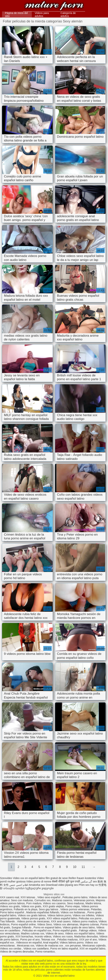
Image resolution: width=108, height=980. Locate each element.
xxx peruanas (73, 946)
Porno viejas (73, 906)
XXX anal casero (61, 921)
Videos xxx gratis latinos (32, 915)
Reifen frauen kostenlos (82, 878)
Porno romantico (45, 952)
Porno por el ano (30, 939)
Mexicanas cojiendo (94, 946)
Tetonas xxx (48, 939)
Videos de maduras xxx (50, 946)
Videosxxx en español (29, 943)
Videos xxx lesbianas (73, 912)
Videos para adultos (42, 15)
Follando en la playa (25, 909)
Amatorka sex (37, 885)
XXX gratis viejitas (53, 906)
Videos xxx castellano (36, 949)
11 (83, 867)
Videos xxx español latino (80, 933)
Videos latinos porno (59, 915)
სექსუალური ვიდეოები (40, 888)
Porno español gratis (65, 930)
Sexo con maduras (22, 900)
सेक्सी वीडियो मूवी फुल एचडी (66, 881)
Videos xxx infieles (83, 915)
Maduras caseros (62, 900)
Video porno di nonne (39, 881)
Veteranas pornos (84, 900)
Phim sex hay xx (88, 885)
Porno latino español (12, 912)
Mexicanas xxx (26, 946)
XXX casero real (10, 897)
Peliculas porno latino (75, 897)
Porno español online (23, 924)
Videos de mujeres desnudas (17, 952)
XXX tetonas (28, 897)
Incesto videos (43, 936)
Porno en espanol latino (47, 927)
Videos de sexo (55, 933)
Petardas (96, 909)
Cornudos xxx (43, 900)
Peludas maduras (67, 939)
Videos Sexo (45, 924)
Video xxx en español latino (54, 6)
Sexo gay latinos (49, 909)
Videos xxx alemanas (66, 924)
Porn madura (34, 903)
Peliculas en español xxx (37, 930)
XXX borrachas (24, 936)
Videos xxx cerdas (11, 949)
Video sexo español (49, 897)
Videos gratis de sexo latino (79, 927)
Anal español (51, 943)
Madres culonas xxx (33, 933)
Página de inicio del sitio (16, 15)
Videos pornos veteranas (75, 909)
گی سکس (86, 881)
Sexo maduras (75, 903)
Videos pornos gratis (33, 918)
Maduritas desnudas (86, 936)
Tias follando (8, 921)
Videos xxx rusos (63, 936)
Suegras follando (22, 927)
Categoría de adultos (68, 15)
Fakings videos (88, 930)
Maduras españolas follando (43, 912)
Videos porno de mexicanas (33, 921)
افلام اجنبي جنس (19, 885)
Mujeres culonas (89, 924)
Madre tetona (93, 903)
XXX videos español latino (62, 918)
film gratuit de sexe (57, 878)
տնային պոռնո (14, 888)
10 (75, 867)
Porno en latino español (64, 949)
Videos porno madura (85, 921)
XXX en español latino (92, 949)
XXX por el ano (88, 939)
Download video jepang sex (62, 885)
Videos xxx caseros (54, 903)
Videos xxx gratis (10, 906)
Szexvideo (6, 878)
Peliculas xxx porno (90, 918)
